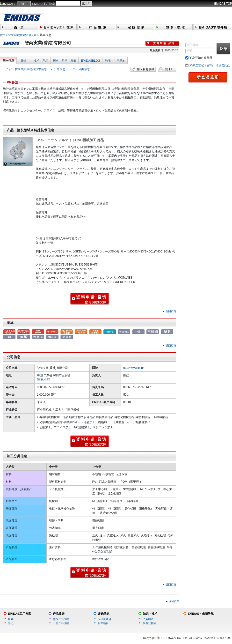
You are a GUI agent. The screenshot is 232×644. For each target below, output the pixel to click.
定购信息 (104, 614)
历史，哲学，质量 (65, 61)
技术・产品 (41, 61)
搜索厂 (12, 619)
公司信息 (60, 69)
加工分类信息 (81, 69)
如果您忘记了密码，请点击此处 (210, 65)
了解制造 (148, 619)
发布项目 (103, 623)
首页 (3, 35)
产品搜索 (59, 614)
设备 (24, 61)
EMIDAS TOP (223, 4)
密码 (189, 51)
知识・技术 (150, 614)
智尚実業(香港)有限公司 (22, 35)
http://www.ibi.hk (134, 368)
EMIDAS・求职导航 (201, 614)
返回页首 (171, 311)
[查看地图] (44, 380)
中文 (22, 4)
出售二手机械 (61, 623)
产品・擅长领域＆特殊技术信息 (27, 69)
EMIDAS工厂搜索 (43, 4)
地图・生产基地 (115, 61)
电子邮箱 (192, 45)
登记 (11, 623)
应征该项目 (105, 619)
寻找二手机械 (61, 619)
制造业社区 (149, 623)
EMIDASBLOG (91, 61)
